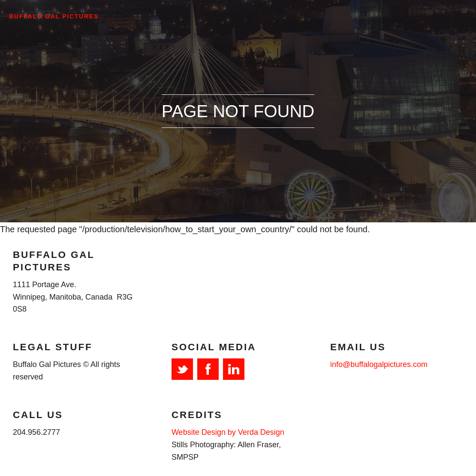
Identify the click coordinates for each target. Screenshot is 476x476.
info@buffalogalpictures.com (379, 364)
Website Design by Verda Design (228, 432)
